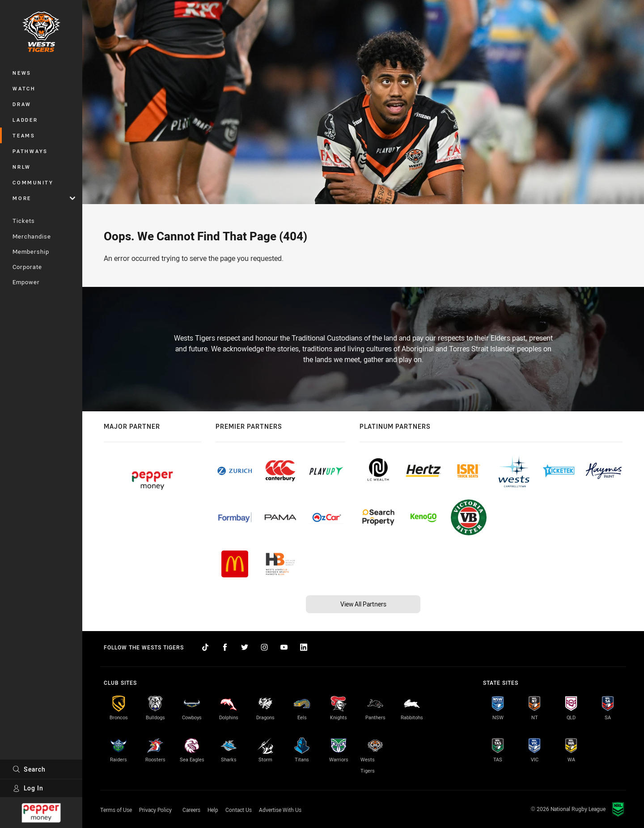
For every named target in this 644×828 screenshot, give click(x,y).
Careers (191, 810)
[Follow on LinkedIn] (304, 647)
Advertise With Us (280, 810)
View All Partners (363, 604)
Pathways (30, 151)
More (44, 198)
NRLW (22, 167)
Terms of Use (116, 810)
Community (33, 182)
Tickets (24, 221)
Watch (24, 88)
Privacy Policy (155, 810)
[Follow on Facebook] (225, 647)
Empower (26, 282)
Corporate (27, 267)
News (22, 73)
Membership (31, 252)
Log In (28, 788)
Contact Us (239, 810)
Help (213, 810)
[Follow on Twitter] (245, 647)
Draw (22, 104)
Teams (24, 135)
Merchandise (32, 236)
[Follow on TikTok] (205, 647)
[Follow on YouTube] (284, 647)
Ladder (25, 120)
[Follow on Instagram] (264, 647)
